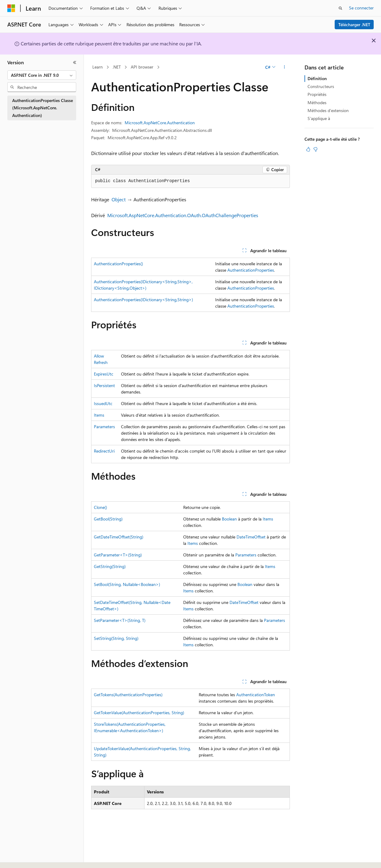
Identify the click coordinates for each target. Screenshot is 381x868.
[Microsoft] (11, 8)
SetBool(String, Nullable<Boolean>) (127, 584)
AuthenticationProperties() (118, 264)
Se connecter (361, 8)
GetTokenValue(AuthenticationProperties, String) (139, 713)
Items (99, 415)
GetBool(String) (108, 519)
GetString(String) (110, 566)
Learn (98, 67)
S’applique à (319, 118)
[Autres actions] (285, 67)
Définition (317, 78)
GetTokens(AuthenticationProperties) (128, 695)
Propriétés (317, 94)
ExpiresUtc (104, 374)
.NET (117, 67)
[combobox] (42, 75)
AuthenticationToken (256, 695)
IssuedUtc (103, 403)
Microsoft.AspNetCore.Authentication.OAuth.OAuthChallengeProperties (183, 215)
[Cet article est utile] (308, 149)
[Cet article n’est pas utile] (315, 149)
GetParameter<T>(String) (118, 555)
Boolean (229, 519)
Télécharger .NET (354, 25)
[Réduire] (75, 62)
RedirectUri (104, 451)
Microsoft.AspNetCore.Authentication (160, 123)
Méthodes (317, 102)
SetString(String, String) (116, 638)
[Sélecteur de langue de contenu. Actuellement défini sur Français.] (21, 858)
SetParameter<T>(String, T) (120, 620)
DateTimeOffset (251, 537)
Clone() (100, 507)
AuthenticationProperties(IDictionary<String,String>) (143, 300)
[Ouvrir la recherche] (340, 8)
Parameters (104, 427)
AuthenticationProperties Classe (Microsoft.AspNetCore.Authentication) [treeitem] (43, 108)
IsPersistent (104, 385)
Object (119, 199)
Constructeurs (321, 86)
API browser (142, 67)
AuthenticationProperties (251, 270)
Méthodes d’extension (328, 110)
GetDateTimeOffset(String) (119, 537)
